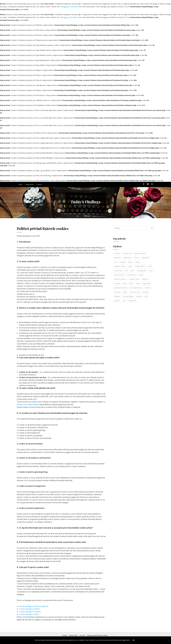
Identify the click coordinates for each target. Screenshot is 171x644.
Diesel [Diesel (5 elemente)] (130, 261)
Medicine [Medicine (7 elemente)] (145, 278)
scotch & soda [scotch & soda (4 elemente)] (135, 291)
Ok (134, 640)
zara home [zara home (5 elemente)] (132, 299)
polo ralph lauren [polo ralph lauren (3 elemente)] (136, 286)
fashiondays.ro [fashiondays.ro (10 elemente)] (140, 265)
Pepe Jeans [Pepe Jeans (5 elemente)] (147, 282)
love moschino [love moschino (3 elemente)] (119, 274)
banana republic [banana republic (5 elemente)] (140, 252)
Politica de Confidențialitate (28, 403)
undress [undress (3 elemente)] (117, 299)
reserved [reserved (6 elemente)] (117, 291)
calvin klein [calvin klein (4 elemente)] (145, 256)
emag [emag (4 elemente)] (137, 261)
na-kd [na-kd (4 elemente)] (125, 282)
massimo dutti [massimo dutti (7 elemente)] (134, 278)
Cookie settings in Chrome (30, 610)
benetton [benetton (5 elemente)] (117, 256)
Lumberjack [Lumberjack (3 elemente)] (132, 274)
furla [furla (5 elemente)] (150, 265)
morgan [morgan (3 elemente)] (117, 282)
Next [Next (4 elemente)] (131, 282)
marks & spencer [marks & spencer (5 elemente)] (120, 278)
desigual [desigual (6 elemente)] (122, 261)
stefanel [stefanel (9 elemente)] (145, 291)
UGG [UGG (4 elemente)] (146, 295)
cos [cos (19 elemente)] (115, 261)
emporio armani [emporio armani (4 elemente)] (120, 265)
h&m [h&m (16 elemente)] (133, 269)
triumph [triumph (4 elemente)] (139, 295)
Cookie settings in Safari (29, 613)
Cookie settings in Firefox (29, 608)
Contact (39, 183)
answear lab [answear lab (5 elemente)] (127, 252)
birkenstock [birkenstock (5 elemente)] (127, 256)
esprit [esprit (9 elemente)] (130, 265)
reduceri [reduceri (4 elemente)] (148, 286)
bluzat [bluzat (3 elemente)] (136, 256)
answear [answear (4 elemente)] (117, 252)
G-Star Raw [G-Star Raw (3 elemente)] (118, 269)
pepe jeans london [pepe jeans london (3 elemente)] (121, 286)
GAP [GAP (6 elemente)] (127, 269)
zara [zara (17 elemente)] (124, 299)
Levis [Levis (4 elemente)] (151, 269)
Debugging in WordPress (69, 6)
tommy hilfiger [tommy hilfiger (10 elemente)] (128, 295)
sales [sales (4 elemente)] (125, 291)
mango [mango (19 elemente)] (141, 274)
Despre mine (29, 183)
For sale (82, 634)
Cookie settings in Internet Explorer (34, 605)
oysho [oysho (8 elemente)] (138, 282)
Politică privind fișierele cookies (97, 634)
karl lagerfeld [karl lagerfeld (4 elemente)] (142, 269)
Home (20, 183)
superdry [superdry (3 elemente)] (117, 295)
